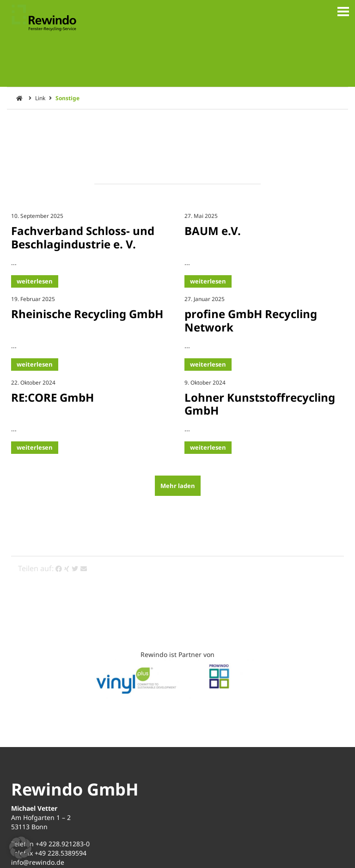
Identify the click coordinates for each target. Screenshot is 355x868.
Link (40, 98)
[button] (20, 848)
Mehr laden (178, 486)
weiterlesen (35, 281)
